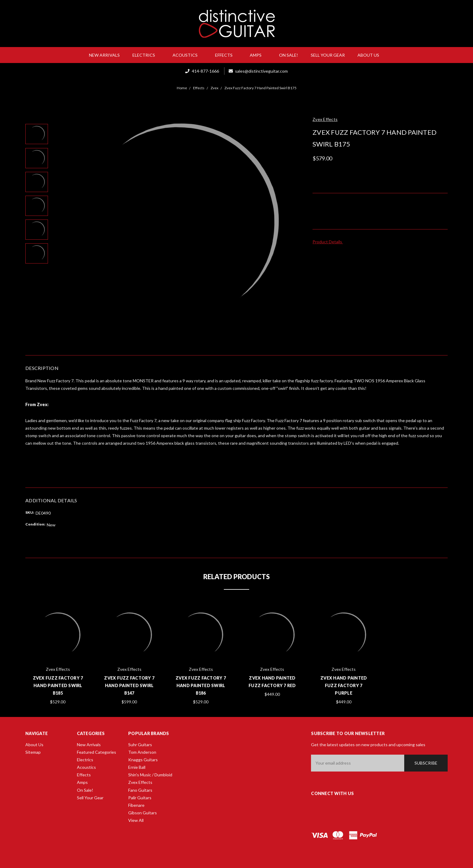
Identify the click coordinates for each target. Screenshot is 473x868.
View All (136, 820)
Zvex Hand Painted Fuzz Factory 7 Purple (344, 685)
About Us (371, 55)
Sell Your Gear (328, 55)
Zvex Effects (140, 782)
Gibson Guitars (143, 813)
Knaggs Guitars (143, 760)
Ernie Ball (137, 767)
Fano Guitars (140, 790)
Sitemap (33, 752)
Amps (258, 55)
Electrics (146, 55)
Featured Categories (97, 752)
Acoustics (187, 55)
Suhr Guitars (140, 745)
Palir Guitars (140, 798)
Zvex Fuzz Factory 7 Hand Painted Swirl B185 (58, 685)
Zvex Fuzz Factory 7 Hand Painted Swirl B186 (201, 685)
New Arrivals (104, 55)
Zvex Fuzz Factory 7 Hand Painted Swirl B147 (129, 685)
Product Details (329, 242)
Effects (226, 55)
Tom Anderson (142, 752)
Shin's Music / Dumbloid (150, 775)
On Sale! (289, 55)
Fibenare (136, 805)
